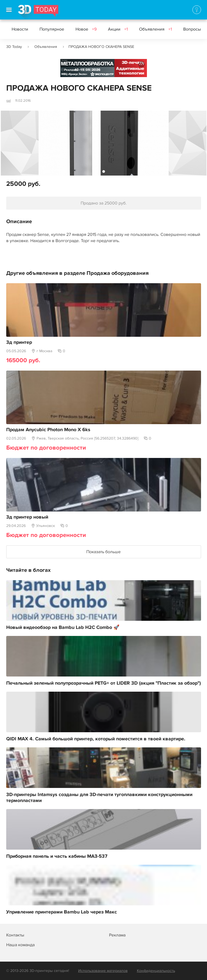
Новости (20, 29)
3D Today (14, 47)
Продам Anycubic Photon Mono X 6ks (48, 430)
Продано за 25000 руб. (104, 203)
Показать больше (103, 552)
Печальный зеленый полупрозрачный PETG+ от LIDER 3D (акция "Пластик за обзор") (103, 683)
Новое (86, 29)
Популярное (52, 29)
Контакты (15, 935)
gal (9, 101)
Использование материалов (103, 971)
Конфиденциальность (156, 971)
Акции (118, 29)
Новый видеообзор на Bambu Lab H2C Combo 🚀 (63, 628)
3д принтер (19, 342)
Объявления (155, 29)
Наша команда (20, 945)
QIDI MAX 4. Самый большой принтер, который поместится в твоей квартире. (96, 739)
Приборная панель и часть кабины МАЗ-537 (57, 856)
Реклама (71, 70)
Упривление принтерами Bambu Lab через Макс (62, 912)
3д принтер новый (27, 517)
